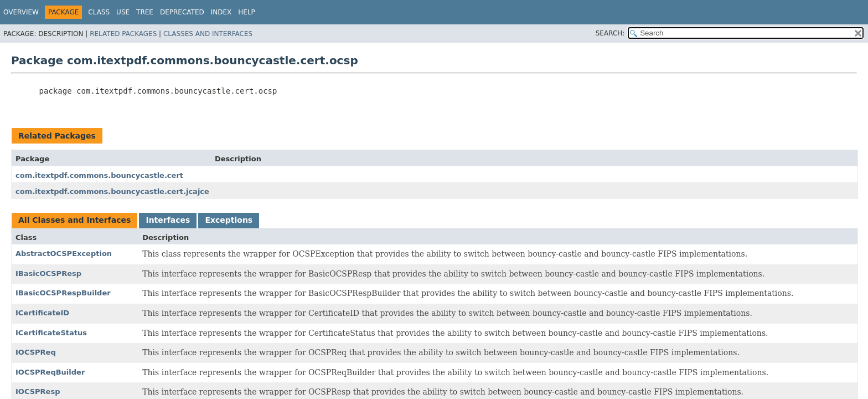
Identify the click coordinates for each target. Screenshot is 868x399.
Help (247, 12)
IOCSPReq (36, 352)
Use (123, 12)
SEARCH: (610, 33)
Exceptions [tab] (229, 220)
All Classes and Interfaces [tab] (74, 220)
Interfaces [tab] (168, 220)
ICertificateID (42, 313)
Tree (145, 12)
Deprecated (182, 12)
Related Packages (123, 34)
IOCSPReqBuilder (50, 372)
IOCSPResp (38, 392)
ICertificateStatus (51, 333)
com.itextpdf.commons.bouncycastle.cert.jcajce (112, 191)
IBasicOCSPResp (48, 273)
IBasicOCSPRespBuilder (63, 293)
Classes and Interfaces (208, 34)
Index (221, 12)
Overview (21, 12)
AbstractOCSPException (64, 254)
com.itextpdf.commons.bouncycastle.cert (99, 175)
